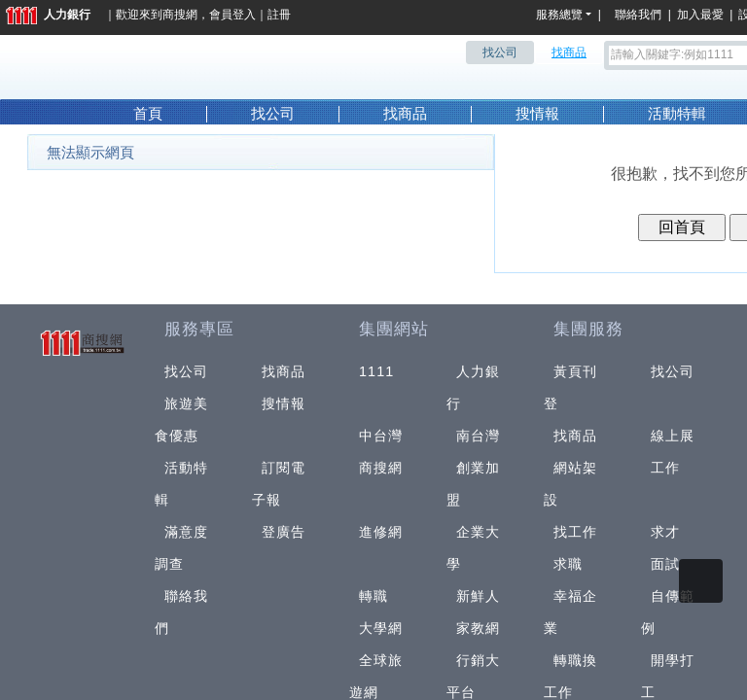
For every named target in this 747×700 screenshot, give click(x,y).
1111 (377, 371)
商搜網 (180, 15)
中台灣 (381, 436)
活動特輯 (677, 114)
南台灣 (478, 436)
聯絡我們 (641, 15)
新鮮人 (478, 596)
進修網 (381, 532)
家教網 (478, 628)
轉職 (373, 596)
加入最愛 (700, 15)
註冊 (279, 15)
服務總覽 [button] (559, 15)
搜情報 (537, 114)
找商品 (405, 114)
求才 (665, 532)
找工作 (575, 532)
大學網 (381, 628)
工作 (665, 468)
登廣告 (284, 532)
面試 (665, 564)
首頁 (148, 114)
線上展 (673, 436)
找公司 (273, 114)
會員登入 (232, 15)
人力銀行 (48, 15)
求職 (568, 564)
